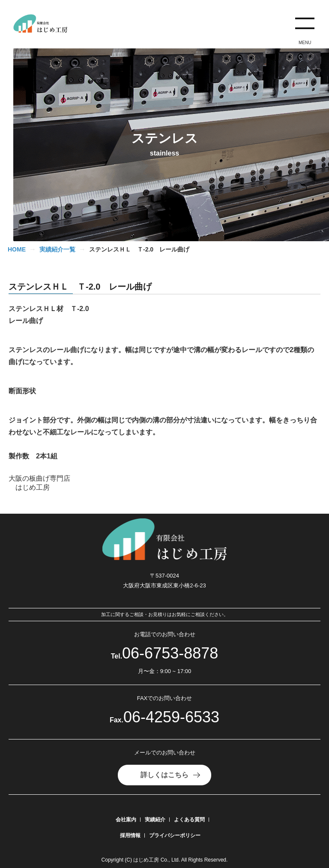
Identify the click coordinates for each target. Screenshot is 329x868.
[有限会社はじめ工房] (44, 24)
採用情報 (130, 835)
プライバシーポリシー (175, 835)
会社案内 (126, 820)
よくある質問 (189, 820)
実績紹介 (155, 820)
